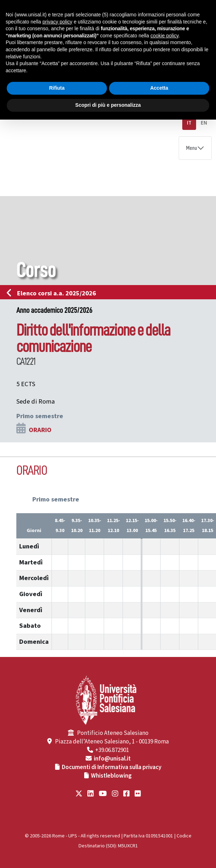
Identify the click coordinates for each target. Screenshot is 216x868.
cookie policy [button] (164, 36)
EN (204, 123)
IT (189, 123)
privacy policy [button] (58, 22)
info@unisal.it (112, 759)
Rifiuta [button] (57, 88)
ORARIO (40, 430)
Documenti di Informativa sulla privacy (112, 767)
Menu (192, 148)
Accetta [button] (159, 88)
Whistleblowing (111, 776)
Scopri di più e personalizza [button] (108, 105)
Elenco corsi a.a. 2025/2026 (53, 293)
